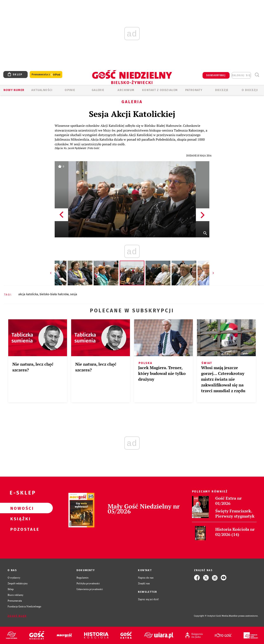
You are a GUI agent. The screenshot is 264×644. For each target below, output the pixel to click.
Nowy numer (14, 90)
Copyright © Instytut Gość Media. (211, 616)
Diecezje (222, 90)
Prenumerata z (46, 75)
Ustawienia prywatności (90, 589)
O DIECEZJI (250, 90)
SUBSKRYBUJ (216, 75)
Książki (20, 519)
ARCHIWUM (126, 90)
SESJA (74, 294)
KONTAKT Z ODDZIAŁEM (160, 90)
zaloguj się (241, 75)
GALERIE (98, 90)
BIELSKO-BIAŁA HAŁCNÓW (54, 294)
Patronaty (194, 90)
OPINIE (70, 90)
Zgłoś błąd (17, 616)
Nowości (20, 508)
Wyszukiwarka (257, 75)
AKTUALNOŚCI (42, 90)
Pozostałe (20, 529)
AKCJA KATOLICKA (28, 294)
